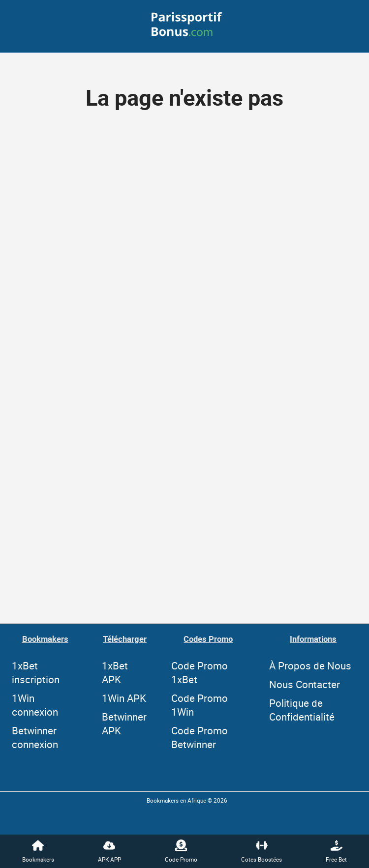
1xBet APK (115, 672)
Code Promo (181, 851)
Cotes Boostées (261, 851)
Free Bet (336, 851)
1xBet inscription (36, 672)
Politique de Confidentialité (302, 710)
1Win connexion (35, 705)
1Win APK (124, 698)
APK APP (109, 851)
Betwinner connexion (35, 737)
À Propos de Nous (310, 665)
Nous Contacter (305, 684)
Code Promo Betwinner (200, 737)
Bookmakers (38, 851)
